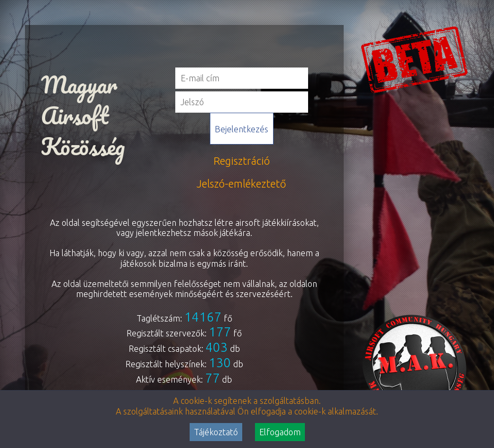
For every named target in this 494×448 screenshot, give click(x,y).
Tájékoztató (216, 432)
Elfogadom (280, 432)
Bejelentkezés (241, 129)
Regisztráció (242, 161)
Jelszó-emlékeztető (241, 184)
